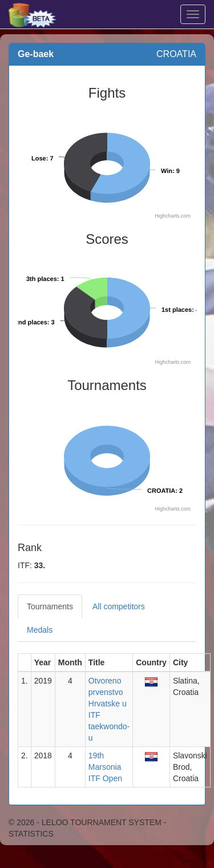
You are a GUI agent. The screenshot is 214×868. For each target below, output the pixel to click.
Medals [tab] (40, 630)
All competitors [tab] (119, 606)
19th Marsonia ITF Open (105, 767)
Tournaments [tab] (50, 606)
